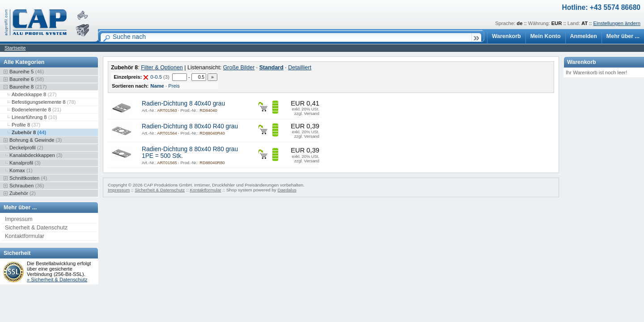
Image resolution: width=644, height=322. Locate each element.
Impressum (19, 219)
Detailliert (300, 68)
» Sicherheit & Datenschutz (57, 280)
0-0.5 (156, 77)
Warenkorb (506, 36)
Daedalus (287, 190)
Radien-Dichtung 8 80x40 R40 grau (190, 126)
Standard (271, 68)
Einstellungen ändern (617, 23)
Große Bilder (239, 68)
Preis (174, 86)
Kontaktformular (25, 236)
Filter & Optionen (162, 68)
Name (157, 86)
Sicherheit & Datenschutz (36, 228)
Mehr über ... (623, 36)
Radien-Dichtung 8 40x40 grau (183, 104)
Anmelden (584, 36)
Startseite (15, 48)
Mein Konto (546, 36)
